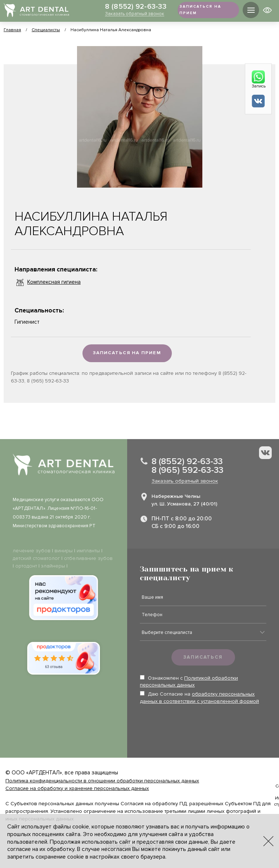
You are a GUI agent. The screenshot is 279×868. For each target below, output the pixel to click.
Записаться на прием (127, 353)
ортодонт (26, 566)
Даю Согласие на (199, 698)
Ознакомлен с (189, 682)
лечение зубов (32, 551)
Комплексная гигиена (48, 282)
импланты (88, 551)
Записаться (203, 658)
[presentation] (195, 726)
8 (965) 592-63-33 (187, 471)
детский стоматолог (36, 559)
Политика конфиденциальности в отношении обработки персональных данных (102, 781)
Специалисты (46, 30)
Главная (12, 30)
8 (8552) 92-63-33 (128, 7)
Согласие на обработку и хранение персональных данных (77, 789)
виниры (64, 551)
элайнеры (53, 566)
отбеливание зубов (88, 559)
